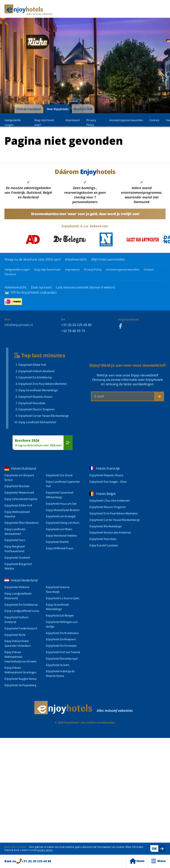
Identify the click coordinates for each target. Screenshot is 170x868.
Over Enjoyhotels (58, 109)
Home (137, 861)
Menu (158, 861)
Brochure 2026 (83, 109)
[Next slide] (164, 239)
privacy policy (45, 850)
